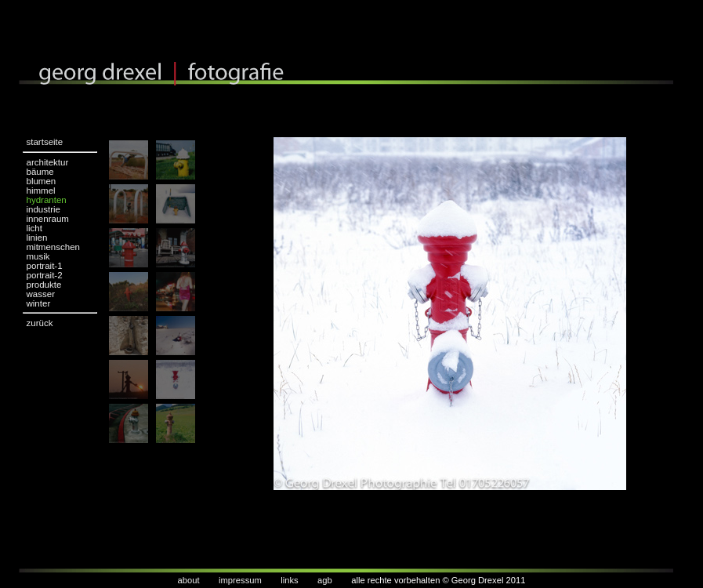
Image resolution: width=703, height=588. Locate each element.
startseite (45, 142)
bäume (40, 172)
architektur (48, 162)
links (289, 580)
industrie (44, 209)
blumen (42, 181)
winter (39, 303)
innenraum (48, 219)
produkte (44, 285)
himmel (41, 191)
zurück (40, 323)
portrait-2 (45, 275)
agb (325, 580)
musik (38, 256)
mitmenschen (53, 247)
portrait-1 (45, 266)
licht (34, 228)
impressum (240, 580)
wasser (41, 294)
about (189, 580)
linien (37, 238)
